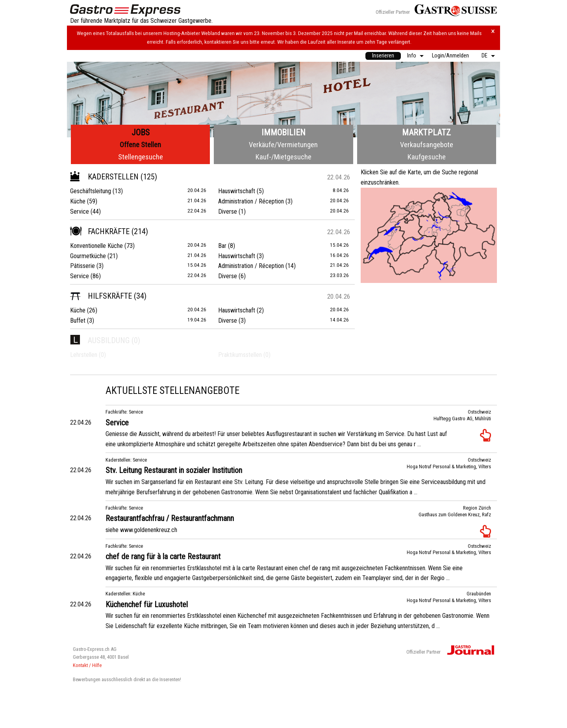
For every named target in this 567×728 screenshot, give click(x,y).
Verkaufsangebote (427, 145)
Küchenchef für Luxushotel (147, 604)
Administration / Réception (251, 201)
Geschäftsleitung (91, 191)
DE (485, 56)
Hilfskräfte (101, 296)
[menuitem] (383, 56)
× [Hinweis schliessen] (493, 31)
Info (412, 56)
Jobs (141, 132)
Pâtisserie (82, 266)
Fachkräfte (100, 231)
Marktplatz (426, 132)
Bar (222, 246)
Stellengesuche (141, 157)
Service (80, 212)
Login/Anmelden (450, 56)
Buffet (78, 321)
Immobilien (283, 132)
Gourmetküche (88, 256)
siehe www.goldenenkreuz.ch (141, 530)
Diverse (228, 212)
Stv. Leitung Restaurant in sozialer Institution (174, 470)
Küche (78, 201)
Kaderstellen (104, 177)
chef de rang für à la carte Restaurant (163, 556)
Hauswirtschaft (237, 191)
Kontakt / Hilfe (87, 665)
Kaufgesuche (427, 157)
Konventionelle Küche (96, 246)
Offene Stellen (140, 145)
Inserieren (383, 56)
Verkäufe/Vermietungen (283, 145)
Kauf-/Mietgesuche (283, 157)
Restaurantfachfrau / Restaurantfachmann (170, 518)
